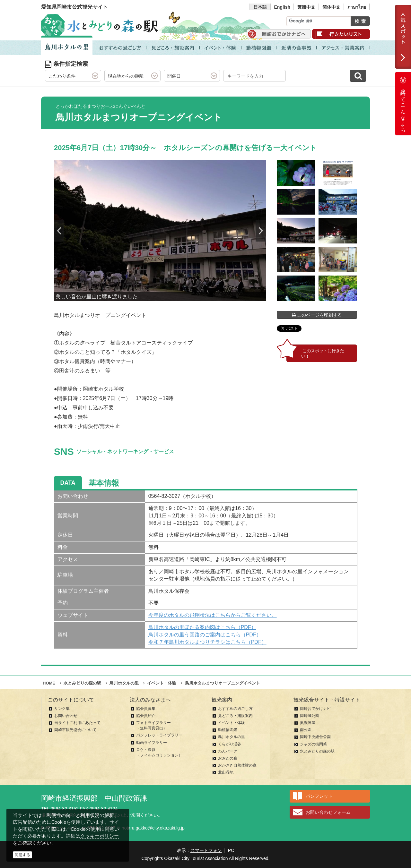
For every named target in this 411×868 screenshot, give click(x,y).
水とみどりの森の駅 (317, 751)
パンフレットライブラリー (159, 735)
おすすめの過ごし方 (235, 709)
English (282, 7)
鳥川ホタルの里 (232, 737)
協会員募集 (146, 709)
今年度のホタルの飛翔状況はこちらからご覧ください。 (213, 615)
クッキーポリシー (100, 836)
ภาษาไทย (357, 7)
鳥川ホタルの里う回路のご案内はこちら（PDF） (205, 635)
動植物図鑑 (228, 730)
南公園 (306, 730)
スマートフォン (206, 850)
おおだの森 (228, 758)
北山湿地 (226, 772)
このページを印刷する (317, 315)
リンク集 (62, 709)
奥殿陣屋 (308, 723)
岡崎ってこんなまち (403, 104)
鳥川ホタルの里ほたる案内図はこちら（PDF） (202, 627)
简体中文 (331, 7)
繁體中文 (306, 7)
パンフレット (319, 796)
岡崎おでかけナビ (315, 709)
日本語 (260, 7)
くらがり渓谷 (230, 744)
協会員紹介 (146, 716)
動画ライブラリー (152, 743)
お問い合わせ (66, 716)
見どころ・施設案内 (235, 716)
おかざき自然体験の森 (237, 765)
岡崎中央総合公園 (315, 737)
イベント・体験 (232, 723)
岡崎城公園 (310, 716)
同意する (22, 855)
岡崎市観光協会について (75, 730)
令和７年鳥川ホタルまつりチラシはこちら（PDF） (207, 642)
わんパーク (228, 751)
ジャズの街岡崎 (313, 744)
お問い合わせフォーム (328, 812)
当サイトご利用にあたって (77, 723)
